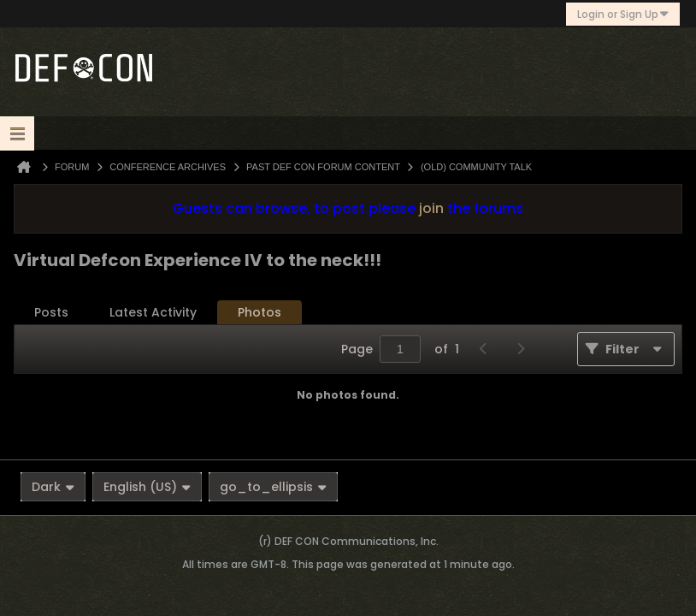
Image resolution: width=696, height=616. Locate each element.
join (431, 208)
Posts (51, 312)
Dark (53, 487)
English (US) (147, 487)
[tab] (51, 313)
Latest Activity (153, 312)
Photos (260, 312)
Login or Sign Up (623, 14)
